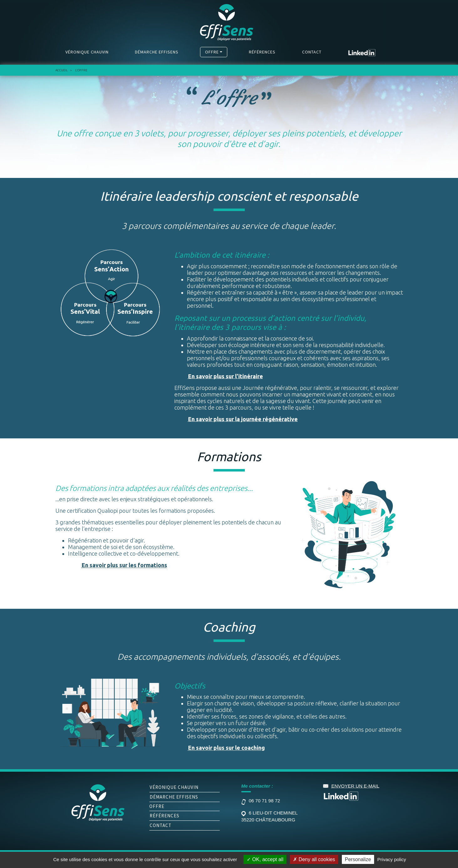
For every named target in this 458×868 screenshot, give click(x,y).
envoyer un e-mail (355, 786)
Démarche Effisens (157, 52)
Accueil (62, 70)
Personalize (358, 859)
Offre (212, 52)
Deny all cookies (314, 859)
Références (262, 52)
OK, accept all (265, 859)
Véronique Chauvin (87, 52)
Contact (312, 52)
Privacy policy (392, 859)
